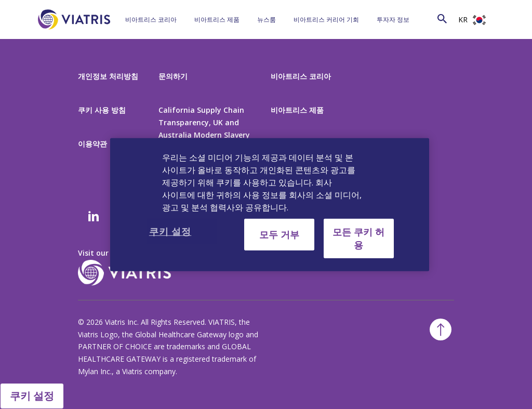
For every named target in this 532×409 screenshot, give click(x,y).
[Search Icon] (442, 18)
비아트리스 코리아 (151, 19)
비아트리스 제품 (217, 19)
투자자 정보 (393, 19)
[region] (270, 204)
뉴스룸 (267, 19)
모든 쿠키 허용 (358, 238)
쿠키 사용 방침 (102, 110)
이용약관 (92, 144)
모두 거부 (279, 234)
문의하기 (173, 76)
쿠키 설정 (32, 396)
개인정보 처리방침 (108, 76)
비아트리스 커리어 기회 (326, 19)
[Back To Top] (441, 329)
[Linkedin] (94, 217)
